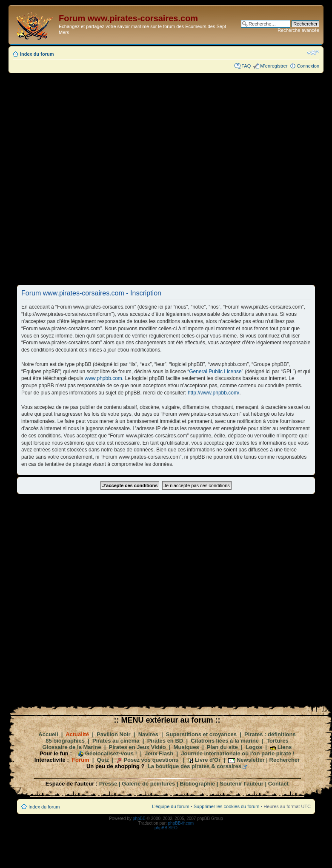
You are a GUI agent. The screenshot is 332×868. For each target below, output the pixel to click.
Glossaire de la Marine (72, 747)
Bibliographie (197, 784)
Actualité (77, 734)
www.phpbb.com (103, 378)
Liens (285, 747)
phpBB (139, 818)
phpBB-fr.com (181, 823)
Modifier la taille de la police (313, 52)
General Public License (215, 372)
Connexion (308, 66)
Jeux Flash (159, 753)
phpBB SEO (166, 828)
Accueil (48, 734)
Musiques (186, 747)
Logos (254, 747)
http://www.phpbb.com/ (213, 393)
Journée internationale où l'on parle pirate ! (238, 753)
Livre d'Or (207, 760)
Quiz (103, 760)
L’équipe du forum (170, 806)
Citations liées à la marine (225, 741)
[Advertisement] (123, 179)
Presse (108, 784)
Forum (80, 760)
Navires (148, 734)
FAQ (246, 66)
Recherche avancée (298, 30)
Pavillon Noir (113, 734)
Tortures (278, 741)
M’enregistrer (274, 66)
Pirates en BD (165, 741)
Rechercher (285, 760)
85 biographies (65, 741)
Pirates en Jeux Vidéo (137, 747)
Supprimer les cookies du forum (227, 806)
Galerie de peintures (148, 784)
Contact (278, 784)
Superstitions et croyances (201, 734)
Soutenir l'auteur (242, 784)
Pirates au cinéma (116, 741)
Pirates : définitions (270, 734)
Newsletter (251, 760)
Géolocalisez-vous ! (111, 753)
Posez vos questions (151, 760)
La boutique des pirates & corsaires (195, 766)
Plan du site (222, 747)
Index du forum (37, 54)
